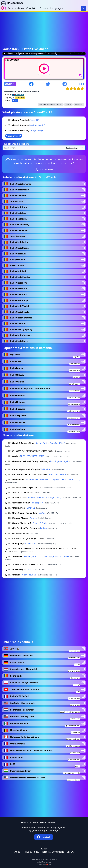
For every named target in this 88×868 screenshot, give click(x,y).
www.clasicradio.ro (54, 104)
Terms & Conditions (53, 852)
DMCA (70, 852)
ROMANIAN (20, 98)
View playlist (14, 136)
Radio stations (16, 8)
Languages (57, 8)
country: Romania (38, 54)
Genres (44, 8)
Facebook (79, 104)
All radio (9, 54)
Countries (32, 8)
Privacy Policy (32, 852)
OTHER (15, 101)
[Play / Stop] (4, 8)
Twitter (68, 104)
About (18, 852)
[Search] (83, 8)
